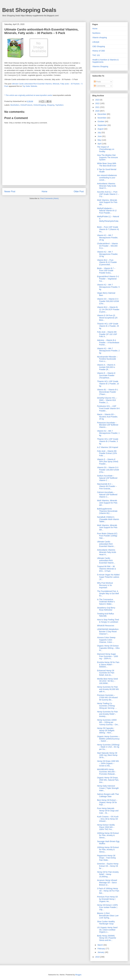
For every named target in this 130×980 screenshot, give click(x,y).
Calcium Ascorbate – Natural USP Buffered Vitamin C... (107, 495)
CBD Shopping (99, 46)
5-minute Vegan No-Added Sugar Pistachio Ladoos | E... (108, 577)
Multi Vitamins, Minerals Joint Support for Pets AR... (107, 202)
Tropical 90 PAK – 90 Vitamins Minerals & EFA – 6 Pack (106, 569)
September (102, 125)
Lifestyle (96, 42)
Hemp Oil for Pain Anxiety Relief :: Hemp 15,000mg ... (108, 874)
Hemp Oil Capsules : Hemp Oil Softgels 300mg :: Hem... (106, 730)
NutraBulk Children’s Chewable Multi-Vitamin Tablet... (108, 519)
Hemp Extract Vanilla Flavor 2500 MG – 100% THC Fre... (106, 827)
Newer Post (10, 191)
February (102, 949)
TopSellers (59, 105)
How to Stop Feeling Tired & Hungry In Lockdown (108, 621)
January (101, 952)
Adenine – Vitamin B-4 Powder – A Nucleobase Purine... (108, 343)
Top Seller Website (30, 86)
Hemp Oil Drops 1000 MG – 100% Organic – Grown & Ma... (108, 763)
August (101, 129)
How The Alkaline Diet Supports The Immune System (107, 157)
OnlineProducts (26, 105)
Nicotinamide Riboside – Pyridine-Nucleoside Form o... (107, 359)
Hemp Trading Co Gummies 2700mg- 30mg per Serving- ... (107, 706)
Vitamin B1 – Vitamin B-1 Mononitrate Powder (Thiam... (108, 392)
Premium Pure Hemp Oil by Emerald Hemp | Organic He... (107, 899)
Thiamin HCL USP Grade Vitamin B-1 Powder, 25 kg (108, 326)
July (99, 133)
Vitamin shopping (100, 37)
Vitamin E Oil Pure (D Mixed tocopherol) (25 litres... (107, 318)
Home (45, 191)
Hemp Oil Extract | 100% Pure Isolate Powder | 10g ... (107, 907)
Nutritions (96, 33)
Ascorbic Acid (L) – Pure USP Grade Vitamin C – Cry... (108, 194)
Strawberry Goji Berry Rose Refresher (106, 609)
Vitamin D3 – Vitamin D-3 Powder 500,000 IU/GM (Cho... (108, 301)
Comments (100, 86)
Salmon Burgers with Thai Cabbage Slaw (108, 795)
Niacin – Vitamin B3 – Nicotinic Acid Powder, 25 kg (107, 417)
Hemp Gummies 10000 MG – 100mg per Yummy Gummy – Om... (108, 722)
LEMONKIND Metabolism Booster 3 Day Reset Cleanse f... (108, 632)
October (101, 121)
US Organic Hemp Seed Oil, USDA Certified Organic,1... (107, 930)
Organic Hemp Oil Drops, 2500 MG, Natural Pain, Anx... (108, 780)
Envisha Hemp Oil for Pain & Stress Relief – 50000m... (108, 665)
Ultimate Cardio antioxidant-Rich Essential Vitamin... (106, 544)
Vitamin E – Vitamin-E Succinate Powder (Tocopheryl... (106, 375)
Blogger (78, 975)
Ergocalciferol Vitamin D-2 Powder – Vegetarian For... (108, 279)
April (100, 144)
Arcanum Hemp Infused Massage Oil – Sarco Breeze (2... (107, 883)
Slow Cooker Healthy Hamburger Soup (106, 923)
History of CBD (99, 51)
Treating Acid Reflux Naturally (106, 615)
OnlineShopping (40, 105)
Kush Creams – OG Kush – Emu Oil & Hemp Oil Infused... (108, 819)
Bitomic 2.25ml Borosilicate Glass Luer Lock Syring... (108, 916)
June (100, 136)
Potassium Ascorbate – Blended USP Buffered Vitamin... (108, 425)
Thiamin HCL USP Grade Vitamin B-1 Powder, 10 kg (108, 384)
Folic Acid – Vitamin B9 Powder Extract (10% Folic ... (107, 453)
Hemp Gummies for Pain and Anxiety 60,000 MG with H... (108, 689)
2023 (98, 100)
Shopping (51, 105)
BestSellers (15, 105)
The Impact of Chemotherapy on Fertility (106, 149)
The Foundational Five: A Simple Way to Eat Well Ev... (108, 593)
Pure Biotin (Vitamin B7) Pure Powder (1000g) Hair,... (107, 536)
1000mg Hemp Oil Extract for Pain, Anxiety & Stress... (108, 835)
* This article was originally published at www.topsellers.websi (28, 95)
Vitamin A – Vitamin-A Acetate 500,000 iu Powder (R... (106, 367)
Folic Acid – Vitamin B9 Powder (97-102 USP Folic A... (107, 334)
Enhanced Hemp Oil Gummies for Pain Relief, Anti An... (106, 673)
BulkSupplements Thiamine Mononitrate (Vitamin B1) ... (107, 511)
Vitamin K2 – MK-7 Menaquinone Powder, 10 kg (108, 254)
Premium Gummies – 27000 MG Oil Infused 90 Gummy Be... (107, 697)
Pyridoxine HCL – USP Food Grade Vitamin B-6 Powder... (108, 408)
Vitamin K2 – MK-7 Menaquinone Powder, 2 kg (108, 351)
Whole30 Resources (106, 626)
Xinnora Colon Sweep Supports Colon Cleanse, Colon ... (106, 640)
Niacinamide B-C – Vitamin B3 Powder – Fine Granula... (107, 486)
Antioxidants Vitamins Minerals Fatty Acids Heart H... (107, 186)
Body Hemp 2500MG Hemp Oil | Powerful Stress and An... (107, 938)
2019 (98, 957)
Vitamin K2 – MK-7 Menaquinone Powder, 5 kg (108, 287)
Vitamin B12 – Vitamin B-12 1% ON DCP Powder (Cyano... (108, 309)
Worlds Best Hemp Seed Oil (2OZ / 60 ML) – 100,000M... (107, 681)
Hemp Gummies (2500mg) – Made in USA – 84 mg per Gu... (108, 747)
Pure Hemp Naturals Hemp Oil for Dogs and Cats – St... (108, 811)
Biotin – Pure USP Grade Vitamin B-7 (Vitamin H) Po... (108, 229)
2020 (98, 111)
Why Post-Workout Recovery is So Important (105, 585)
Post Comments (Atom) (49, 198)
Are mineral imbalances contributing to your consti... (107, 178)
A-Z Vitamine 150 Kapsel (108, 447)
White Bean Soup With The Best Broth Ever (107, 165)
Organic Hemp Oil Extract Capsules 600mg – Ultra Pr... (108, 648)
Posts (97, 82)
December (102, 114)
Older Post (79, 191)
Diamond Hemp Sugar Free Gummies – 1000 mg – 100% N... (108, 656)
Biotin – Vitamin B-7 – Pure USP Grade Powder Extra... (106, 271)
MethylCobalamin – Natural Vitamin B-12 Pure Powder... (107, 211)
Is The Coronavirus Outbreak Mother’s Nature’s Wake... (106, 602)
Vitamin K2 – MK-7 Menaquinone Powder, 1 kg (108, 433)
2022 (98, 103)
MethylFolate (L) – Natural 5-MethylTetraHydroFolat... (108, 220)
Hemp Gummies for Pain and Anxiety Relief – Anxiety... (107, 714)
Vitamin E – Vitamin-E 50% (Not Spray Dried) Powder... (108, 462)
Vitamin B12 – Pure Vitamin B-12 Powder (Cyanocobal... (107, 262)
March (100, 945)
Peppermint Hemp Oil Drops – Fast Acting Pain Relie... (106, 858)
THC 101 (96, 55)
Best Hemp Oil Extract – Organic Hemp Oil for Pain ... (107, 802)
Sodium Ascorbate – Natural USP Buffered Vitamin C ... (107, 478)
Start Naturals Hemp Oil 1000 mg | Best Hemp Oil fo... (107, 755)
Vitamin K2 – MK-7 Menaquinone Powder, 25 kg (108, 238)
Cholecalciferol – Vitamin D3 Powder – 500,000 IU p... (108, 246)
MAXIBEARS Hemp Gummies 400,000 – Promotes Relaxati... (107, 772)
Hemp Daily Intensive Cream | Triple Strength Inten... (108, 788)
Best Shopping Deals (29, 10)
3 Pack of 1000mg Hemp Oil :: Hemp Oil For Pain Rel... (108, 891)
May (100, 140)
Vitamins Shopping (100, 66)
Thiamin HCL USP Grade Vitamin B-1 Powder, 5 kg (108, 441)
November (102, 118)
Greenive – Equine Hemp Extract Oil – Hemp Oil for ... (108, 866)
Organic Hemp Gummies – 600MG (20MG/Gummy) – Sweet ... (108, 739)
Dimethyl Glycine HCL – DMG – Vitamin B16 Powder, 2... (107, 400)
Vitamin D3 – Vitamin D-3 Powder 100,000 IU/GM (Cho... (108, 470)
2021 (98, 107)
